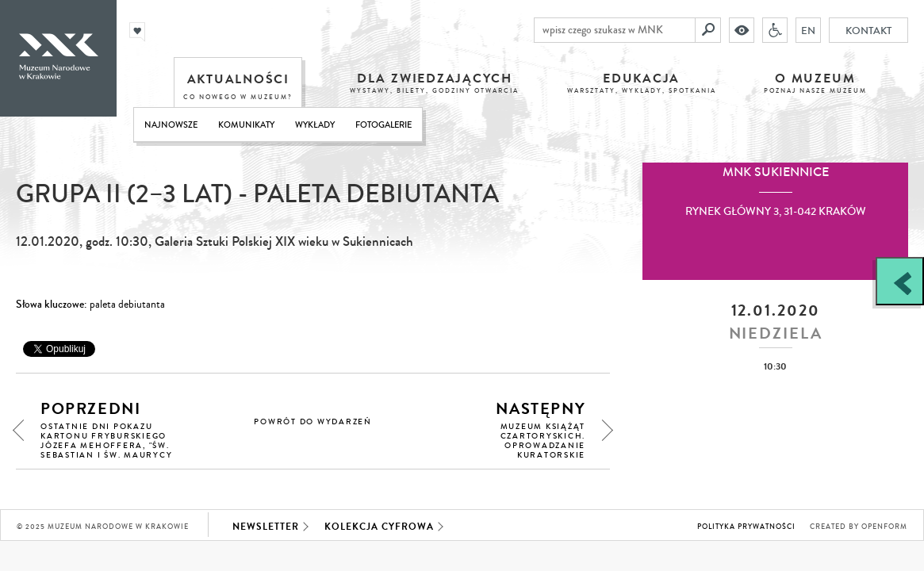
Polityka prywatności (746, 527)
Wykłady (315, 125)
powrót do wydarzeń (313, 422)
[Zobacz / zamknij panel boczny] (900, 281)
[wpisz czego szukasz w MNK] (615, 30)
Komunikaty (246, 125)
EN (808, 30)
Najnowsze (171, 125)
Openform (884, 527)
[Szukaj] (708, 30)
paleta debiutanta (127, 305)
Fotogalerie (383, 125)
